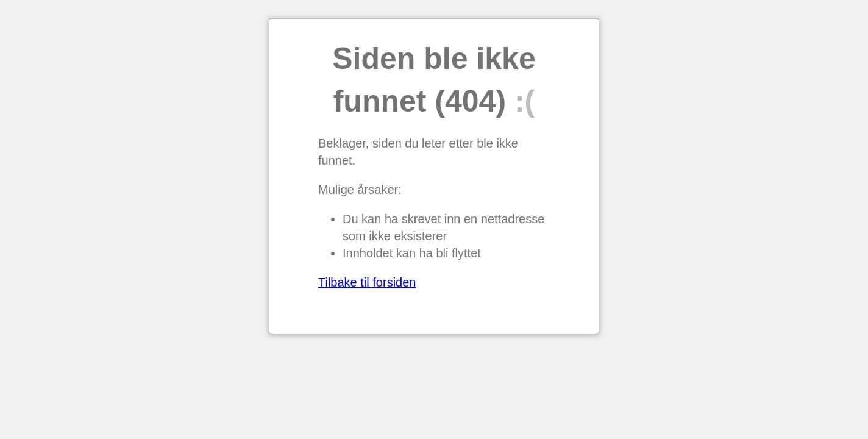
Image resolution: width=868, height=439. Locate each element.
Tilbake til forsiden (367, 282)
